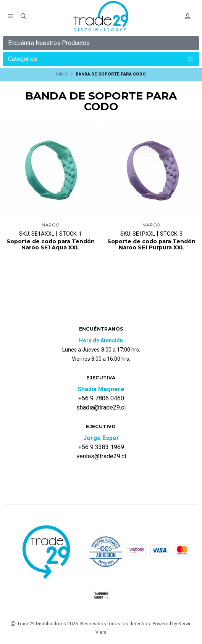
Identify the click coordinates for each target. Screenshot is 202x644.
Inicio (62, 74)
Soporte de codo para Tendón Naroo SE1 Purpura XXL (151, 245)
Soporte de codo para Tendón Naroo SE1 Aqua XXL (51, 245)
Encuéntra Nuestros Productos (49, 43)
